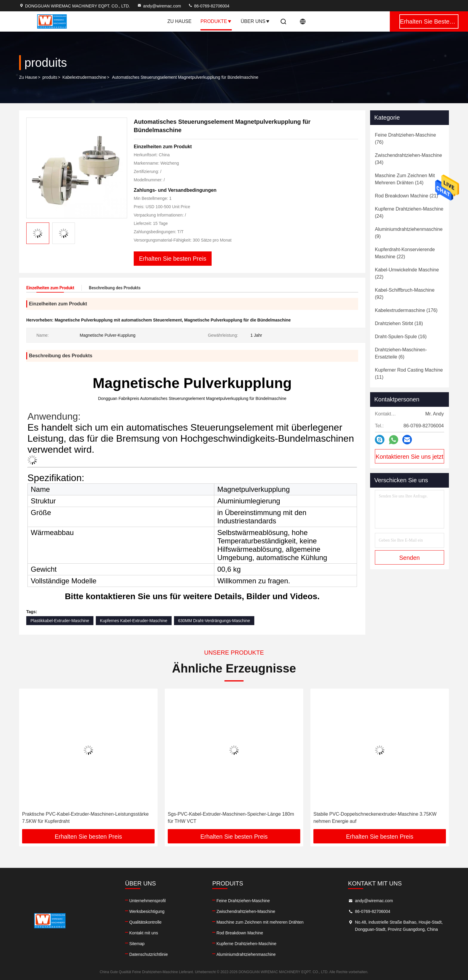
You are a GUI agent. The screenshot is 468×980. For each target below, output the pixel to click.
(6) (401, 353)
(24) (409, 212)
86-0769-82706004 (209, 6)
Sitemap (137, 944)
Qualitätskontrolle (145, 922)
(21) (407, 196)
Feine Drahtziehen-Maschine (243, 901)
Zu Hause (180, 21)
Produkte (216, 21)
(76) (405, 139)
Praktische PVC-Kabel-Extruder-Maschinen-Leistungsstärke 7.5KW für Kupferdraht (85, 818)
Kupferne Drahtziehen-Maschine (246, 944)
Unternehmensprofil (147, 901)
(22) (405, 253)
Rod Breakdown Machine (240, 933)
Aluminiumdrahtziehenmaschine (246, 954)
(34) (408, 159)
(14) (405, 179)
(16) (401, 337)
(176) (406, 310)
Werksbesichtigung (147, 911)
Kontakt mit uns (144, 933)
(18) (399, 323)
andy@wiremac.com (159, 6)
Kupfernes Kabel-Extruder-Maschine (134, 621)
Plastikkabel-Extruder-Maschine (60, 621)
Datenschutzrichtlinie (148, 954)
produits (50, 77)
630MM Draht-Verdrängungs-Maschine (214, 621)
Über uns (256, 21)
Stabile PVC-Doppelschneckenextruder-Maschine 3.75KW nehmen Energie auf (375, 818)
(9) (409, 233)
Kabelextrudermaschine (84, 77)
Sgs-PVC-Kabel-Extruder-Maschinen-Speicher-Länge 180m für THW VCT (231, 818)
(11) (409, 374)
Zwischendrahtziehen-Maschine (246, 911)
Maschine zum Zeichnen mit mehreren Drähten (260, 922)
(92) (405, 294)
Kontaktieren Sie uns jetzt (410, 457)
